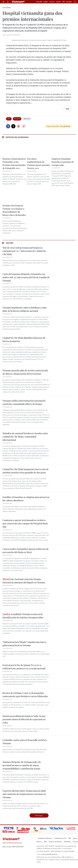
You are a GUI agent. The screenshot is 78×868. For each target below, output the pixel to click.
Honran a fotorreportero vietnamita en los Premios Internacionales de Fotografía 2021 (14, 163)
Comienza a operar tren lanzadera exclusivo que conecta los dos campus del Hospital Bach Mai (25, 523)
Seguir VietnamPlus (53, 126)
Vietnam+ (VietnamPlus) (18, 2)
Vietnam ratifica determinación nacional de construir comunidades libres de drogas (24, 402)
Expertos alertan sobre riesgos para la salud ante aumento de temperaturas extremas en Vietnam (24, 794)
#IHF (9, 119)
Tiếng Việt (39, 2)
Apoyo (75, 838)
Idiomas (39, 842)
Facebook (8, 126)
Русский (69, 2)
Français (52, 2)
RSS (70, 838)
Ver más (10, 243)
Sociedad (7, 8)
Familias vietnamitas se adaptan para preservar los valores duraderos (26, 499)
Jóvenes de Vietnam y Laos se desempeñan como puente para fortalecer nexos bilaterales (25, 695)
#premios (27, 119)
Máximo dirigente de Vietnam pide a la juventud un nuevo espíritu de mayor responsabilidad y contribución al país (22, 765)
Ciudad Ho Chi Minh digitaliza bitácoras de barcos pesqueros (24, 339)
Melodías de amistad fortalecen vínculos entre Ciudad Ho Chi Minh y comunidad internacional (25, 437)
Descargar (39, 815)
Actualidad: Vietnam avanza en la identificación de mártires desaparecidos (23, 616)
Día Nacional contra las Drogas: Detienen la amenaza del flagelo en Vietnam (24, 581)
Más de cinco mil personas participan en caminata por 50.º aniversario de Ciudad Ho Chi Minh (24, 251)
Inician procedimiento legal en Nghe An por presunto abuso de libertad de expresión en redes (24, 719)
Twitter (13, 126)
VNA (45, 842)
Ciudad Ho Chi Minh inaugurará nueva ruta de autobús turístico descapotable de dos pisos (26, 471)
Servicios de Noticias (55, 842)
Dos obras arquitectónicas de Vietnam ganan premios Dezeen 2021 (38, 163)
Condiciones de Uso (60, 838)
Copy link (24, 126)
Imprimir (19, 126)
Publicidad (67, 842)
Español (58, 2)
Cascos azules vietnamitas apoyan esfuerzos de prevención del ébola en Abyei (26, 550)
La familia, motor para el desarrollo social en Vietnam (25, 742)
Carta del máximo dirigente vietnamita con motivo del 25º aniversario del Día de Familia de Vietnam (26, 277)
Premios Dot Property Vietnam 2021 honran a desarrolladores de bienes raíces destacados (14, 210)
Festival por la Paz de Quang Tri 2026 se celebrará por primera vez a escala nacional (24, 667)
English (46, 2)
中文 (64, 2)
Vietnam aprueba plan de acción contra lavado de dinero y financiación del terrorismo (25, 372)
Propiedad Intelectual (45, 838)
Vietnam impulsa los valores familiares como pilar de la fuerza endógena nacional (25, 309)
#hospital (17, 119)
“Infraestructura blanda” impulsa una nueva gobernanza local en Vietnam (24, 644)
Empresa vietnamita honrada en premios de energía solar (63, 162)
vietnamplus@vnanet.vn (50, 854)
